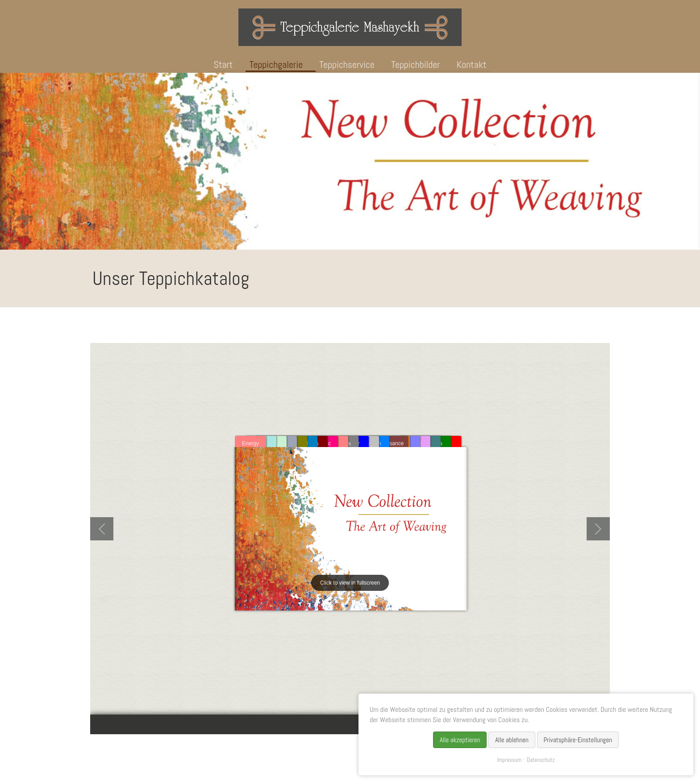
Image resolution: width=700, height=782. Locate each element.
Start (223, 64)
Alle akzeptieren (460, 740)
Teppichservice (347, 64)
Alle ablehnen (512, 740)
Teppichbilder (416, 64)
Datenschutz (541, 760)
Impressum (509, 760)
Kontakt (472, 64)
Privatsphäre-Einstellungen (578, 740)
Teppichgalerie (276, 64)
